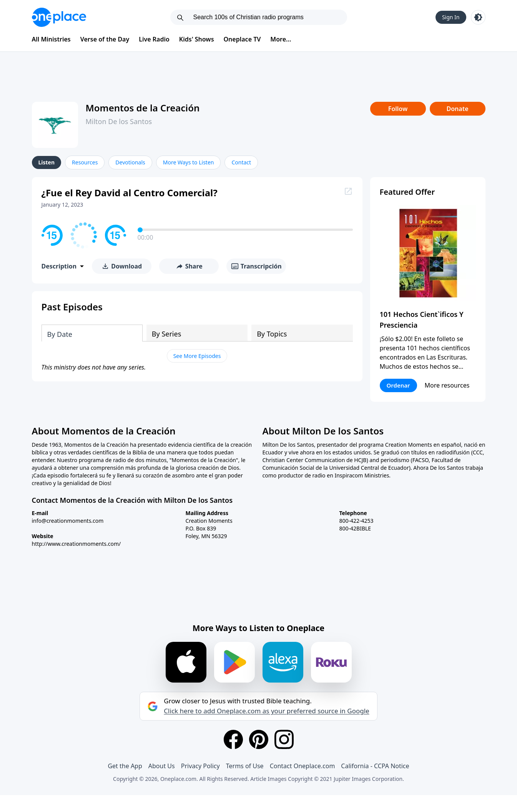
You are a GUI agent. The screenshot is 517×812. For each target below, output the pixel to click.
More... (281, 39)
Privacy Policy (200, 766)
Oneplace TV (242, 39)
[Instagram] (284, 739)
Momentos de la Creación (143, 108)
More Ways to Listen (189, 162)
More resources (447, 385)
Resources (85, 162)
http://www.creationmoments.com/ (76, 544)
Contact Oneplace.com (303, 766)
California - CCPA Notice (375, 766)
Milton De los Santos (119, 121)
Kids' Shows (197, 39)
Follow (398, 109)
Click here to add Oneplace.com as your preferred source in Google (266, 711)
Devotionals (130, 162)
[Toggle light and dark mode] (478, 17)
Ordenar (398, 385)
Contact (241, 162)
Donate (457, 109)
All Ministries (51, 39)
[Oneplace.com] (59, 17)
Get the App (125, 766)
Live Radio (154, 39)
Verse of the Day (105, 39)
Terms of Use (245, 766)
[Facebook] (233, 739)
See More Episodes (197, 356)
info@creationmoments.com (68, 521)
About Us (162, 766)
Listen (47, 162)
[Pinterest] (259, 739)
